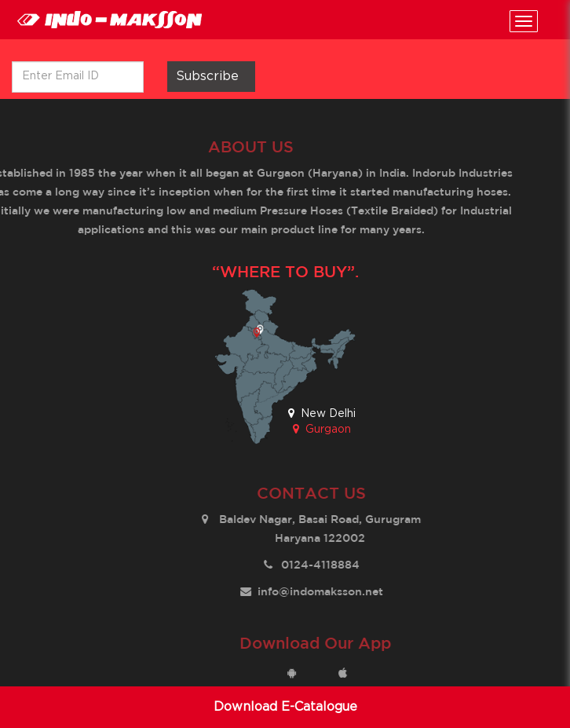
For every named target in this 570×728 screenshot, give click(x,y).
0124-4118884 (323, 565)
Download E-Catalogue (285, 707)
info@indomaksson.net (323, 592)
